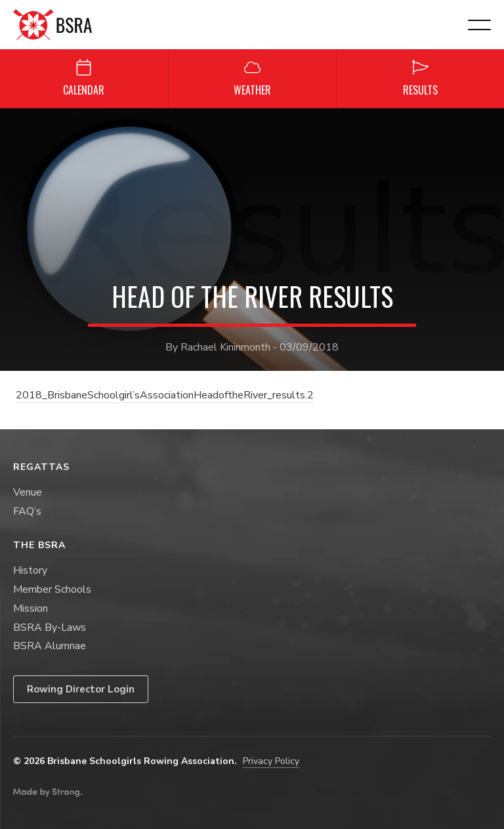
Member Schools (52, 589)
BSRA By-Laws (50, 627)
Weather (252, 78)
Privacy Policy (271, 761)
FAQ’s (27, 511)
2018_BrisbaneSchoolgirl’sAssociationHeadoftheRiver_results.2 (165, 395)
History (30, 570)
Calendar (84, 78)
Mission (31, 608)
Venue (28, 492)
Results (420, 78)
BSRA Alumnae (50, 646)
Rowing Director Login (81, 689)
